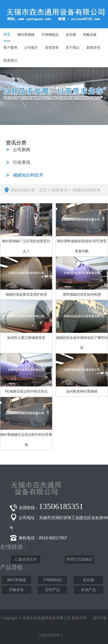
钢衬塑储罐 (17, 580)
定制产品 (52, 590)
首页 (43, 190)
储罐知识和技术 (86, 190)
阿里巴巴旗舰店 (80, 559)
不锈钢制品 (53, 580)
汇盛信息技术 (26, 559)
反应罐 (89, 580)
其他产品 (88, 590)
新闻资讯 (60, 190)
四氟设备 (16, 590)
